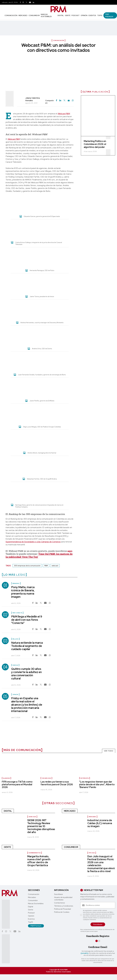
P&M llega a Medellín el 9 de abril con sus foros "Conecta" (27, 620)
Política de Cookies (62, 912)
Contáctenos (60, 903)
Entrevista (85, 778)
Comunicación (11, 15)
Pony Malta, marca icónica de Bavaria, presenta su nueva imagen (23, 592)
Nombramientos (35, 853)
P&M (46, 566)
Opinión (84, 15)
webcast (55, 566)
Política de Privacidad (62, 909)
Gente (68, 15)
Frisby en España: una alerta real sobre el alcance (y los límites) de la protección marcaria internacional (27, 705)
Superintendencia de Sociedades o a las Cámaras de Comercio (33, 542)
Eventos (92, 15)
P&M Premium (109, 15)
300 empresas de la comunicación (27, 566)
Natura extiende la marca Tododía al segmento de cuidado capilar (27, 646)
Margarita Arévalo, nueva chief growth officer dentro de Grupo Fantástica (39, 861)
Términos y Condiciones (64, 906)
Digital (61, 15)
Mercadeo (23, 15)
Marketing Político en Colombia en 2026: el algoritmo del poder (95, 144)
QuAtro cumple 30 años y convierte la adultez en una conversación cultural (26, 674)
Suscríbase (58, 894)
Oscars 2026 (46, 778)
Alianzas (6, 778)
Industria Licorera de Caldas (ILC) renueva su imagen (100, 823)
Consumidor (34, 15)
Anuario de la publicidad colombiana (63, 899)
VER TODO (109, 751)
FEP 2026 (92, 853)
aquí (70, 551)
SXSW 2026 (32, 817)
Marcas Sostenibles (46, 15)
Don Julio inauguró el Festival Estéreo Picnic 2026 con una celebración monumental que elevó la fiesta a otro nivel (101, 864)
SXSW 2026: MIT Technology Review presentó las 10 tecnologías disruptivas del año (41, 826)
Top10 (100, 15)
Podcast (76, 15)
